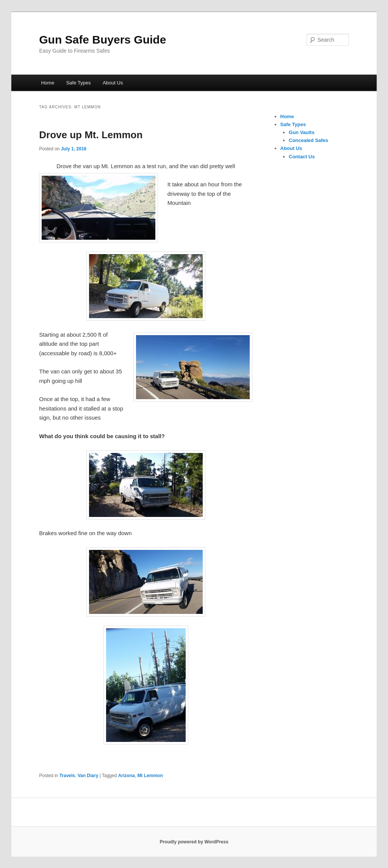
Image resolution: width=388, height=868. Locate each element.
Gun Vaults (302, 132)
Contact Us (302, 157)
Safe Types (79, 83)
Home (48, 83)
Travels (67, 776)
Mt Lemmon (150, 776)
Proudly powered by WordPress (194, 842)
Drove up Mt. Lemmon (91, 135)
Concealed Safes (308, 140)
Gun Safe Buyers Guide (102, 40)
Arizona (127, 776)
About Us (113, 83)
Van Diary (88, 776)
